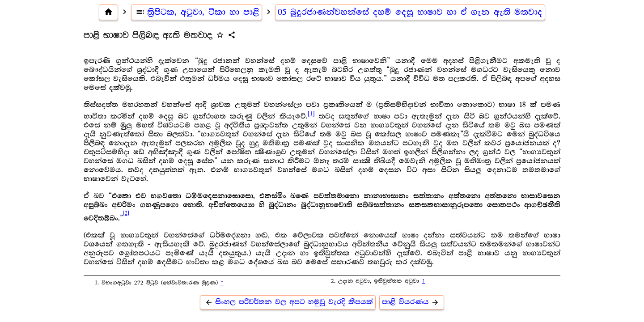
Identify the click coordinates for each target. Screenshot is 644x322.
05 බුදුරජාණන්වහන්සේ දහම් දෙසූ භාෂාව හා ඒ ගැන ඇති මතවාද (410, 12)
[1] (311, 114)
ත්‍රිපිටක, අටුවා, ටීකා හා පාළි (197, 12)
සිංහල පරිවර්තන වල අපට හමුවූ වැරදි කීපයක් (288, 302)
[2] (126, 213)
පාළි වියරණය (412, 302)
